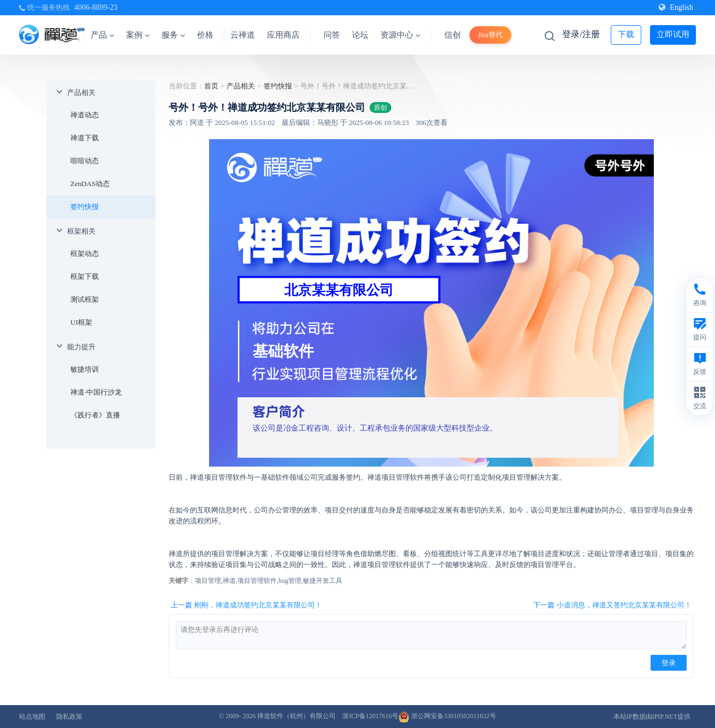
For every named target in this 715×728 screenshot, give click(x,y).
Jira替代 (490, 35)
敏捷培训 (85, 369)
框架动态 (85, 253)
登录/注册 (581, 34)
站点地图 (32, 717)
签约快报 (85, 207)
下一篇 (612, 605)
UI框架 (81, 322)
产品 (102, 35)
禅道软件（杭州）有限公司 (296, 716)
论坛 (360, 35)
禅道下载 (85, 138)
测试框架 (85, 299)
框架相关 (81, 231)
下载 (626, 34)
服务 (173, 35)
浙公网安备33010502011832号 (447, 716)
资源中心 (400, 35)
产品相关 (81, 93)
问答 (332, 35)
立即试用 (673, 34)
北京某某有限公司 (339, 290)
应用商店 (283, 35)
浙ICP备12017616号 (370, 716)
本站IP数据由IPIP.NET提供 (652, 717)
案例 (138, 35)
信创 (452, 35)
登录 (669, 663)
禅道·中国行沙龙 (96, 392)
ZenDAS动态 (90, 184)
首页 (211, 86)
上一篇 (246, 605)
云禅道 (243, 35)
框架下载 (85, 276)
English (676, 7)
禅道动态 (85, 115)
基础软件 (283, 351)
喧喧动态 (85, 161)
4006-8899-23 (96, 7)
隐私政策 (69, 717)
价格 (205, 35)
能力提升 (81, 347)
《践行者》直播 (95, 415)
